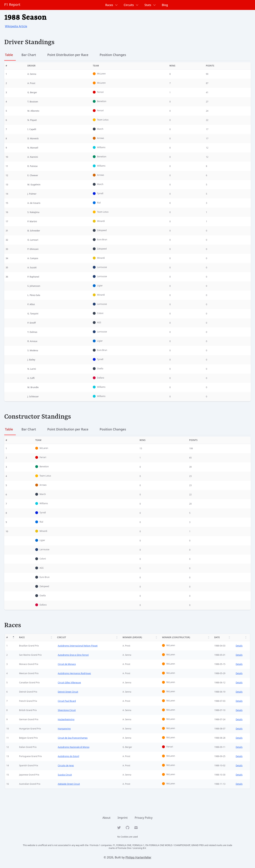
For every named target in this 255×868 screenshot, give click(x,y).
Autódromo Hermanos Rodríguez (74, 673)
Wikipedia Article (16, 26)
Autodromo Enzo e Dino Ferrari (73, 655)
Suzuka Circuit (64, 775)
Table (9, 55)
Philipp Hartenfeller (138, 857)
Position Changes (113, 55)
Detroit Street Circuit (68, 692)
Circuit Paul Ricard (66, 701)
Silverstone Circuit (66, 710)
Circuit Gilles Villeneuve (69, 683)
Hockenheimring (66, 719)
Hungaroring (64, 729)
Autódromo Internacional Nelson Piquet (77, 646)
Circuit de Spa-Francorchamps (72, 738)
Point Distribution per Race (68, 55)
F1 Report (12, 5)
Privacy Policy (144, 818)
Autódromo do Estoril (68, 756)
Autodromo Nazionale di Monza (73, 747)
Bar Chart (29, 55)
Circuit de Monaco (66, 664)
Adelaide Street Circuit (68, 784)
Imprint (123, 818)
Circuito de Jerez (65, 765)
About (106, 818)
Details (239, 646)
